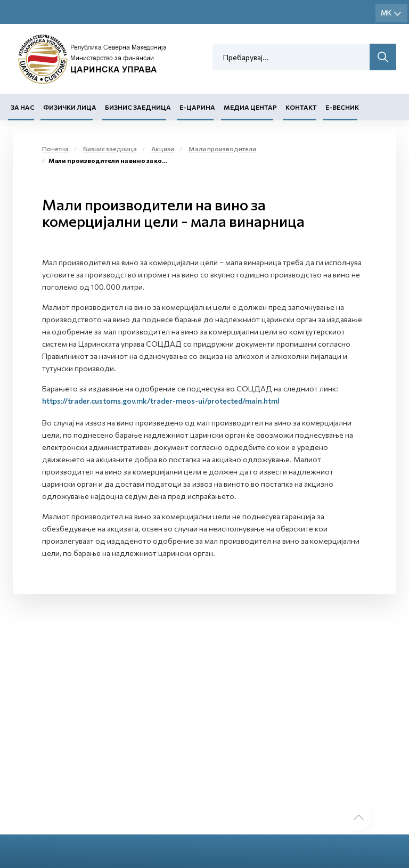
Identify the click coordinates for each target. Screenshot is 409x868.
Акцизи (163, 149)
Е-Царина (197, 107)
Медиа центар (250, 107)
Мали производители (222, 149)
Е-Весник (342, 107)
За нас (23, 107)
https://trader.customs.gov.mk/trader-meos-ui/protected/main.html (161, 401)
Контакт (301, 107)
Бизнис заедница (138, 107)
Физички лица (70, 107)
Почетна (55, 149)
